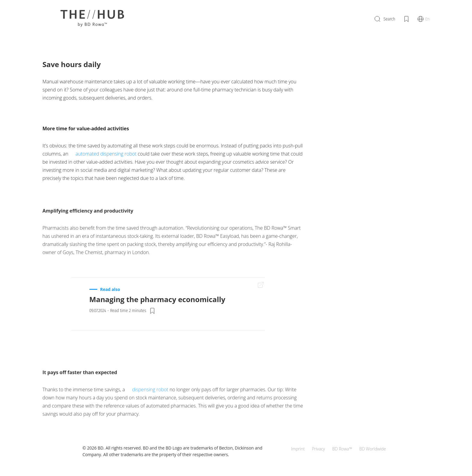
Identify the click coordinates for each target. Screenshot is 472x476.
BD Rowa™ (342, 449)
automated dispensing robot (106, 154)
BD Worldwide (373, 449)
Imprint (298, 449)
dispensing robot (150, 396)
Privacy (318, 449)
